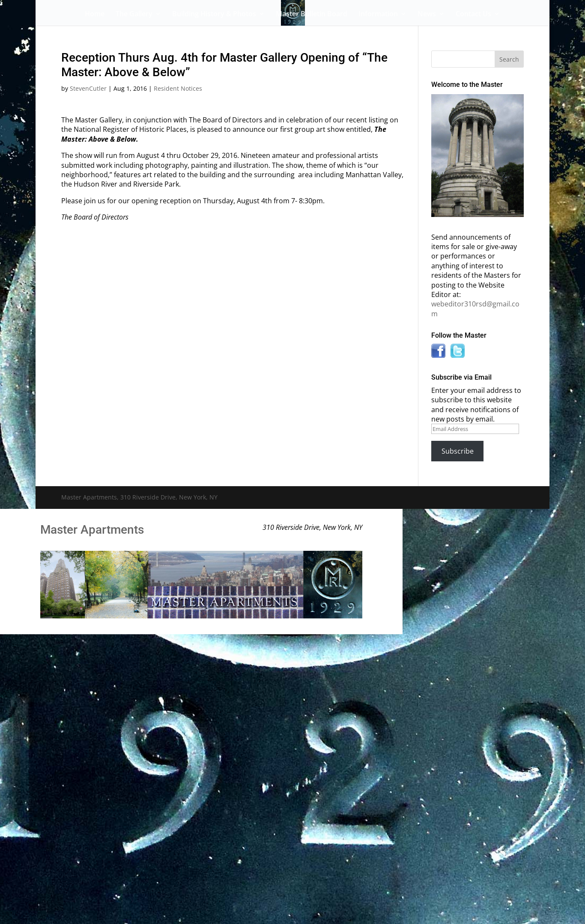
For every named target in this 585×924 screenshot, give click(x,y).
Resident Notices (178, 88)
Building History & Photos (214, 15)
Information (378, 15)
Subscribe (458, 451)
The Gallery (134, 15)
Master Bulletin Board (312, 15)
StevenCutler (88, 88)
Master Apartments (92, 530)
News (427, 15)
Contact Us (473, 15)
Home (95, 15)
